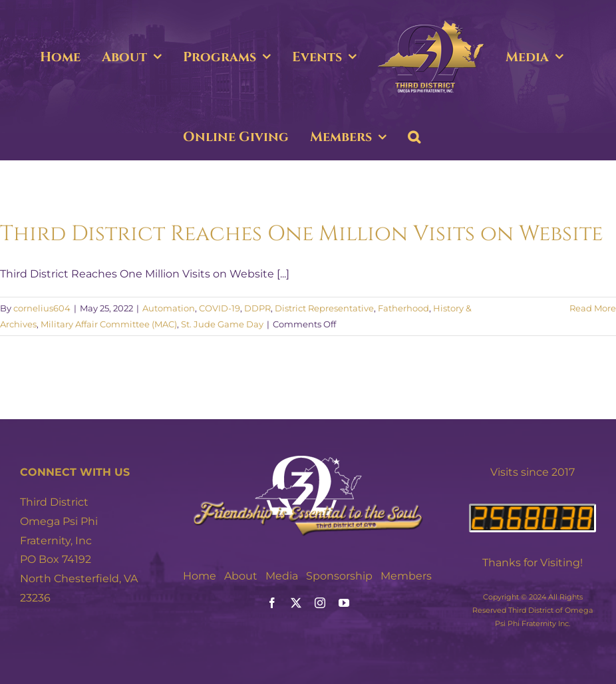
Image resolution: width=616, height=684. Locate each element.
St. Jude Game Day (222, 324)
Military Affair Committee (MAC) (109, 324)
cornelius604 (42, 308)
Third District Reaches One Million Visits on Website (301, 234)
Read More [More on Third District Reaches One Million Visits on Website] (593, 308)
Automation (169, 308)
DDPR (257, 308)
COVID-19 (220, 308)
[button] (414, 137)
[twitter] (296, 603)
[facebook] (272, 603)
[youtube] (344, 603)
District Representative (324, 308)
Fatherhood (403, 308)
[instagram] (320, 603)
